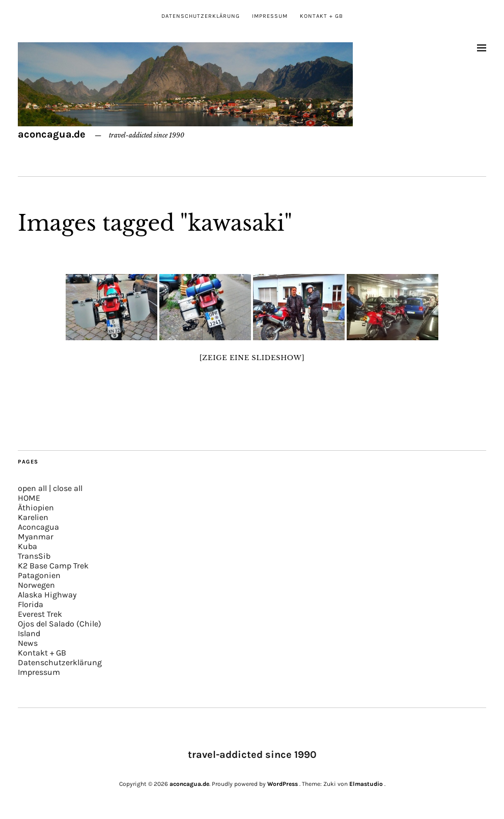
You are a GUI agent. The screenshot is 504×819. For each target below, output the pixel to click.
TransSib (34, 556)
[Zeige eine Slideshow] (252, 358)
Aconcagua (38, 527)
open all (32, 488)
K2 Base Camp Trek (53, 566)
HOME (29, 498)
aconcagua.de (52, 134)
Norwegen (36, 585)
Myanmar (36, 537)
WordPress (283, 784)
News (28, 643)
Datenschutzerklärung (201, 16)
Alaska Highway (47, 595)
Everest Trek (40, 614)
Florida (31, 604)
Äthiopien (36, 508)
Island (29, 633)
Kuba (27, 546)
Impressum (270, 16)
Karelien (33, 517)
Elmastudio (366, 784)
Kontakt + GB (321, 16)
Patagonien (39, 575)
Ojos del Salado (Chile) (60, 624)
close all (68, 488)
